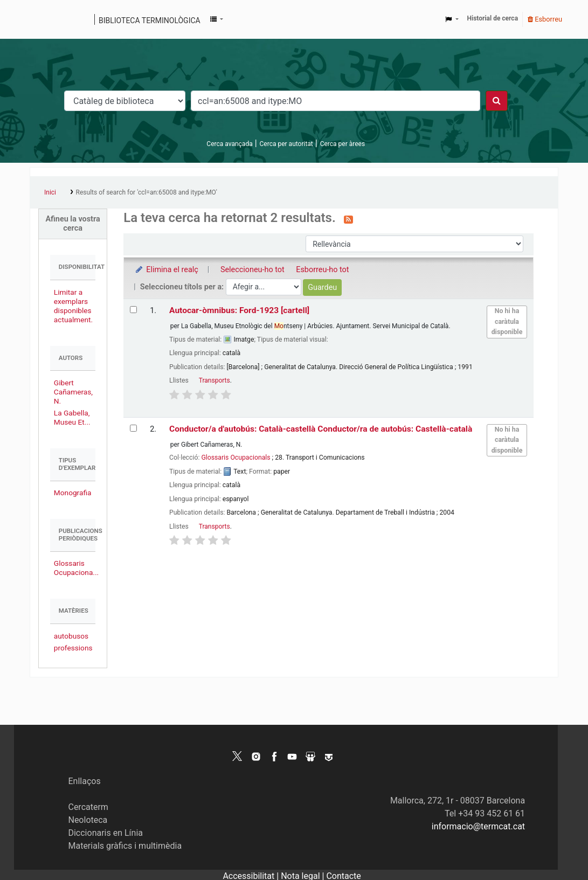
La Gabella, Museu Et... (72, 417)
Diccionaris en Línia (105, 833)
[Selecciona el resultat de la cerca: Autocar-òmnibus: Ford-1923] (133, 310)
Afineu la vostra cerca (72, 224)
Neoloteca (88, 820)
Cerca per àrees (343, 144)
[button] (217, 19)
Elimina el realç (166, 270)
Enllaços (84, 781)
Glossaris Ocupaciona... (76, 568)
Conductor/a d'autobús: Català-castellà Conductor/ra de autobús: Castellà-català (321, 429)
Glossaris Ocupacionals (236, 458)
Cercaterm (88, 807)
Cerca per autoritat (286, 144)
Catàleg (42, 19)
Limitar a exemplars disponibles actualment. (73, 306)
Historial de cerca (493, 18)
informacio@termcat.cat (478, 826)
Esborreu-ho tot (322, 270)
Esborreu (545, 19)
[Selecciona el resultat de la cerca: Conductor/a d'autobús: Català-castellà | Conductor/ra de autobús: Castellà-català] (133, 428)
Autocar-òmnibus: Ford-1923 (239, 310)
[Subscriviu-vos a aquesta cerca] (348, 219)
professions (73, 648)
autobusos (71, 636)
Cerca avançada (229, 144)
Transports (215, 380)
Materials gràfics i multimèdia (125, 846)
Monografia (73, 493)
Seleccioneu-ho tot (253, 270)
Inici (50, 192)
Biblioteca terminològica (150, 20)
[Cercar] (497, 101)
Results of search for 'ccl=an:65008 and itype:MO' (147, 192)
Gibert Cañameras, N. (73, 392)
